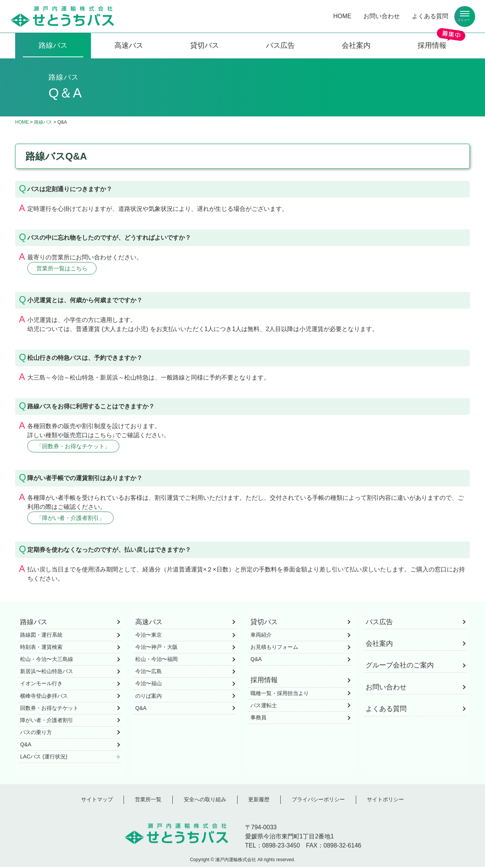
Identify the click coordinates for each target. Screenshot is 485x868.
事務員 (258, 719)
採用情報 (432, 45)
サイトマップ (97, 801)
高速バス (129, 45)
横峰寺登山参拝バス (44, 697)
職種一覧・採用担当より (280, 694)
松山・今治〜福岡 (156, 661)
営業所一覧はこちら (64, 268)
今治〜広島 (149, 673)
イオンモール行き (41, 685)
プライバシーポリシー (318, 801)
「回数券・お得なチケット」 (76, 447)
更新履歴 (259, 801)
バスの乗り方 (36, 733)
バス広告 (280, 45)
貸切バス (205, 45)
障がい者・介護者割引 (47, 721)
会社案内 (356, 45)
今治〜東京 (149, 636)
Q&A (26, 746)
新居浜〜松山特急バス (47, 673)
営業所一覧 (148, 801)
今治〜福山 (149, 685)
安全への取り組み (205, 801)
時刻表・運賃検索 (41, 648)
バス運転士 (264, 706)
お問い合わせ (382, 16)
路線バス (53, 45)
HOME (342, 16)
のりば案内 (149, 697)
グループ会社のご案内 (400, 667)
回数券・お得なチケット (49, 709)
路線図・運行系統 (41, 636)
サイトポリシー (385, 801)
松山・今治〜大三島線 (47, 661)
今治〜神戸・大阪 (156, 648)
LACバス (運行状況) (44, 758)
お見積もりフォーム (274, 648)
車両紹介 (261, 636)
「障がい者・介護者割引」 (73, 519)
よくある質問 (430, 16)
